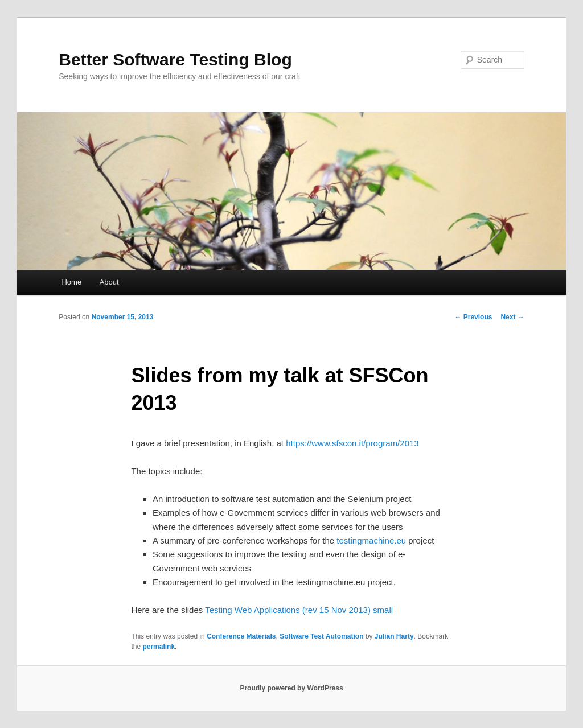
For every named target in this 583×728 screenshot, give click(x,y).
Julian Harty (394, 636)
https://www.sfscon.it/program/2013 (352, 443)
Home (71, 282)
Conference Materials (241, 636)
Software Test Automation (321, 636)
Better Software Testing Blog (175, 59)
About (109, 282)
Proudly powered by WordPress (291, 688)
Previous (473, 317)
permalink (159, 647)
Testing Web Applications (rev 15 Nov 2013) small (299, 610)
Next (512, 317)
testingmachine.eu (371, 540)
